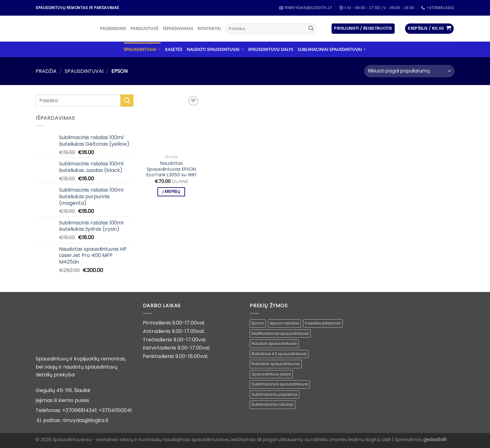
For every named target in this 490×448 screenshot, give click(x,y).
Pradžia (46, 71)
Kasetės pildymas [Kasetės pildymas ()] (323, 323)
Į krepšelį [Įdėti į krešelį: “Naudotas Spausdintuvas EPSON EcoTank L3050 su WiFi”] (171, 192)
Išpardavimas (178, 28)
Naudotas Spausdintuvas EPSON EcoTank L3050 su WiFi (171, 169)
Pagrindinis (113, 28)
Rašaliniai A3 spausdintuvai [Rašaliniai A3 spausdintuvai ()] (279, 354)
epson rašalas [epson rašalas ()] (284, 323)
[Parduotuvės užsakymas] (409, 71)
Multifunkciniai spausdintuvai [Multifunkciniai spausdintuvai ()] (280, 333)
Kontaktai (209, 28)
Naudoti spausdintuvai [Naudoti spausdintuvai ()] (274, 343)
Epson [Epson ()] (258, 323)
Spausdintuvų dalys (271, 49)
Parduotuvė (145, 28)
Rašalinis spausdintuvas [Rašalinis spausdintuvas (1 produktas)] (276, 364)
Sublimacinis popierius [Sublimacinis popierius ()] (275, 394)
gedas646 (435, 440)
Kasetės (174, 49)
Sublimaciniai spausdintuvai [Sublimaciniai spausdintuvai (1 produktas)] (280, 384)
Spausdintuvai (142, 49)
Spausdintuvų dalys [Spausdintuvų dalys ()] (271, 374)
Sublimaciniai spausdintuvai (332, 49)
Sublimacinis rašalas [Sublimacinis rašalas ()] (272, 404)
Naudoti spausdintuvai (215, 49)
